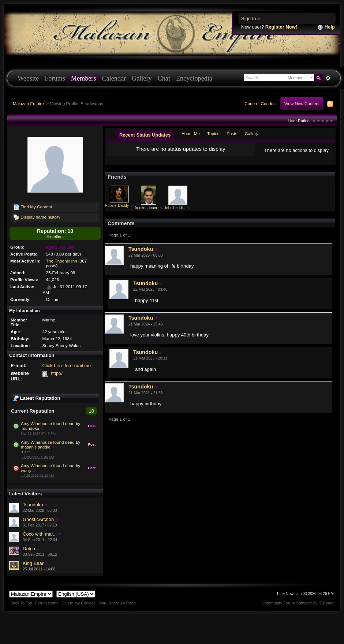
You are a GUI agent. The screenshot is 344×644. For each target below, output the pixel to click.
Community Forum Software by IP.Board (298, 603)
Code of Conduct (261, 103)
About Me (191, 133)
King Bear (33, 563)
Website (28, 78)
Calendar (114, 78)
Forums (55, 78)
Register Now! (281, 27)
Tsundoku (30, 428)
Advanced (328, 78)
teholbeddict (175, 208)
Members (84, 78)
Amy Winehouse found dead (48, 423)
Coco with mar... (40, 534)
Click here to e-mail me (66, 366)
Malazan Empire (28, 103)
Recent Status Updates (145, 135)
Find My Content (33, 207)
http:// (57, 373)
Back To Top (21, 603)
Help (326, 27)
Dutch (29, 549)
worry (26, 470)
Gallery (142, 78)
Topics (213, 133)
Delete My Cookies (78, 603)
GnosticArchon (38, 519)
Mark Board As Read (117, 603)
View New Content (302, 103)
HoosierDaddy (117, 206)
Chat (164, 78)
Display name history (37, 217)
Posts (232, 133)
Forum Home (47, 603)
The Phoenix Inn (62, 261)
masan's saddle (36, 447)
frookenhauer (146, 208)
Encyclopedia (194, 78)
